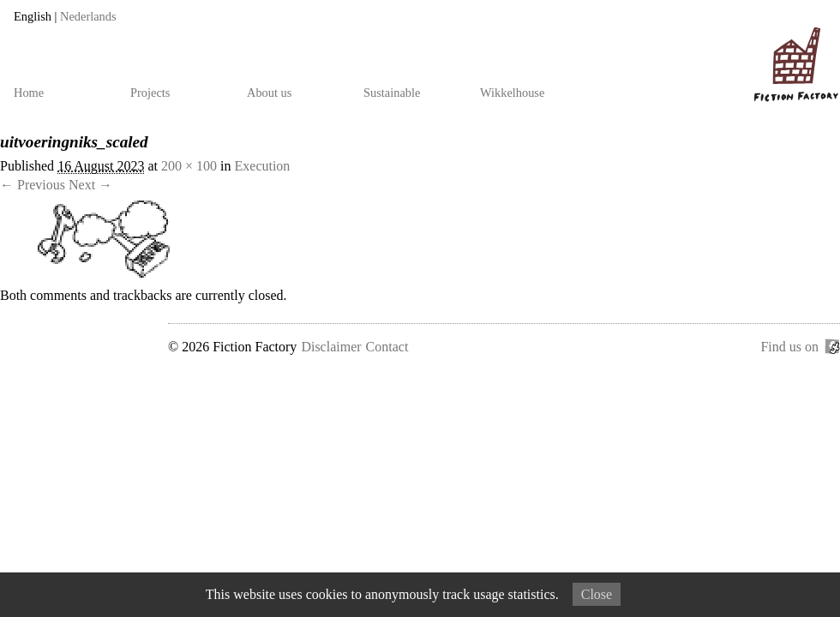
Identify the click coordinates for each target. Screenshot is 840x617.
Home (29, 93)
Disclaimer (331, 347)
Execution (263, 166)
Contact (387, 347)
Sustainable (392, 93)
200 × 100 (189, 166)
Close (597, 594)
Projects (150, 93)
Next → (90, 185)
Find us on (789, 347)
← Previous (33, 185)
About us (269, 93)
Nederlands (88, 16)
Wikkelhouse (512, 93)
